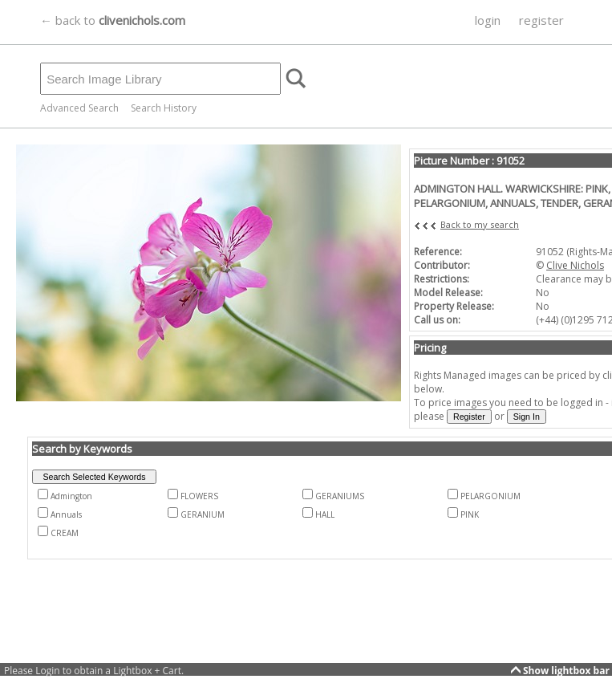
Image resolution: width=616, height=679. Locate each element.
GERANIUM (203, 514)
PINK (470, 514)
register (541, 20)
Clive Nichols (575, 265)
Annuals (66, 514)
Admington (71, 496)
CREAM (65, 533)
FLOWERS (199, 496)
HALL (325, 514)
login (488, 20)
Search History (164, 108)
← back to (113, 20)
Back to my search (480, 224)
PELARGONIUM (490, 496)
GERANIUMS (340, 496)
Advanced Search (79, 108)
